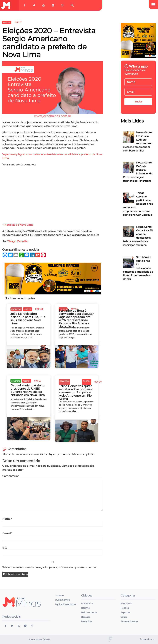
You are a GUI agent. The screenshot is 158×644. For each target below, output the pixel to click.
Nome (7, 519)
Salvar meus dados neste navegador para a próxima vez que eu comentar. (49, 567)
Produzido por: (147, 639)
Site (5, 548)
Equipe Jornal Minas (66, 604)
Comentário (11, 476)
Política (125, 608)
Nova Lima (87, 603)
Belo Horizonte (89, 612)
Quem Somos (62, 600)
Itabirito (85, 608)
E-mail (7, 533)
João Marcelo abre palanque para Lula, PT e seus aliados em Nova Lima (28, 319)
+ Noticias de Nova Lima (18, 225)
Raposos (86, 617)
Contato (59, 595)
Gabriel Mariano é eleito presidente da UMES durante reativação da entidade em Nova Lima (28, 390)
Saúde (124, 617)
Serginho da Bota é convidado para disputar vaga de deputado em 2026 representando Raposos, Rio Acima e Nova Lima (76, 319)
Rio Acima (87, 621)
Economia (126, 603)
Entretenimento (129, 621)
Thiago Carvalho (18, 241)
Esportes (125, 612)
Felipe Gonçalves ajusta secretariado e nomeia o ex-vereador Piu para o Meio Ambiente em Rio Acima (76, 393)
